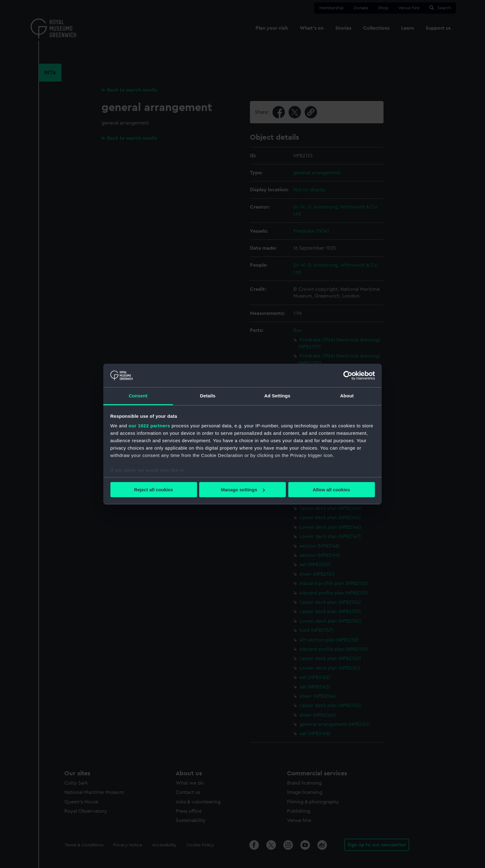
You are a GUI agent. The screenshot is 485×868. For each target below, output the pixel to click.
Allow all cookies (331, 490)
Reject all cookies (154, 490)
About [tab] (347, 396)
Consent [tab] (138, 396)
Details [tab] (208, 396)
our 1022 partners (149, 426)
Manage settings (243, 490)
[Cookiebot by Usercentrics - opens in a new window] (348, 375)
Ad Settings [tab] (277, 396)
